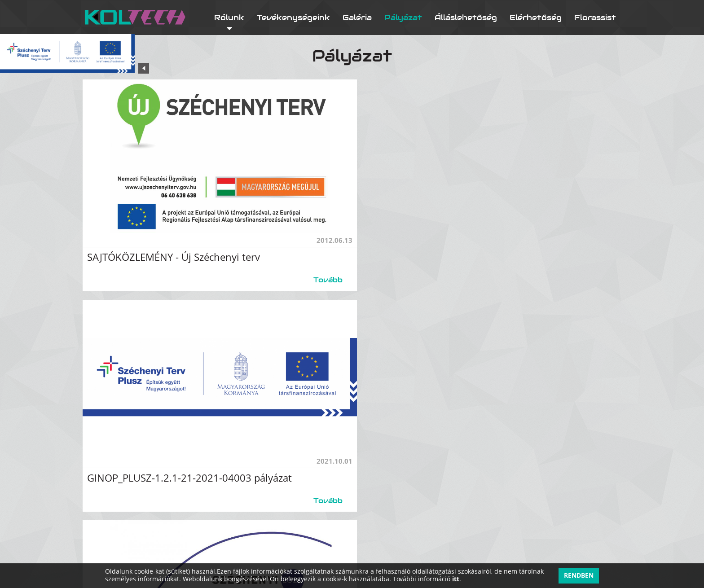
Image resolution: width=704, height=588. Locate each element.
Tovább (318, 273)
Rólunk (229, 17)
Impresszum (597, 562)
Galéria (357, 17)
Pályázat (403, 17)
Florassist (595, 17)
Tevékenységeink (293, 17)
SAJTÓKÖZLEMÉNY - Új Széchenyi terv (180, 250)
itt (456, 579)
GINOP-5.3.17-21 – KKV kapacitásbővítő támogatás (212, 465)
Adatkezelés (598, 547)
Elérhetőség (536, 17)
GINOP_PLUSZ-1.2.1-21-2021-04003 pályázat (473, 250)
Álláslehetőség (466, 17)
